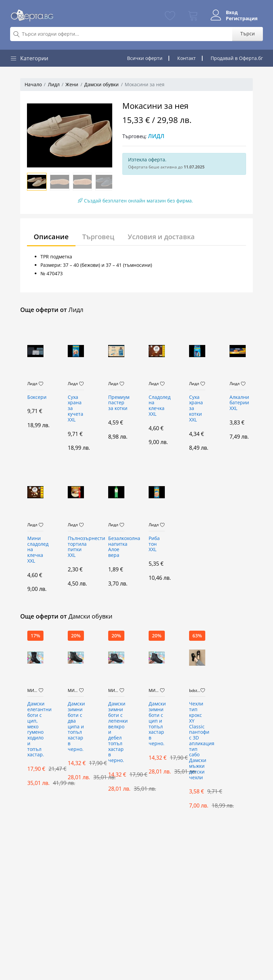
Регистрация (242, 19)
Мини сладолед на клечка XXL (35, 550)
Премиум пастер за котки (116, 403)
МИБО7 (33, 691)
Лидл (54, 84)
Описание (51, 237)
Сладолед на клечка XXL (157, 406)
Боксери (35, 397)
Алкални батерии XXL (238, 403)
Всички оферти (145, 58)
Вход (232, 12)
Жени (72, 84)
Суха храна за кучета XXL (75, 409)
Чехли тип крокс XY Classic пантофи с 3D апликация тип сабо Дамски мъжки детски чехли (197, 741)
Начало (33, 84)
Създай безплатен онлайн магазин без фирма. (135, 201)
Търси (248, 34)
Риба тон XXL (154, 544)
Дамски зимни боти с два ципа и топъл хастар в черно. (76, 726)
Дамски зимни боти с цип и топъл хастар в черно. (157, 724)
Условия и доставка (161, 237)
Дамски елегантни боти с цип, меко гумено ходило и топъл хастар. (35, 729)
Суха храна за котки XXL (196, 409)
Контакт (187, 58)
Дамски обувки (101, 84)
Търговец (98, 237)
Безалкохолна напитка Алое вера (116, 547)
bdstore (195, 691)
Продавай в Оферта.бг (237, 58)
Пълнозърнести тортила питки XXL (76, 547)
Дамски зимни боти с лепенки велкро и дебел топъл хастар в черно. (116, 732)
